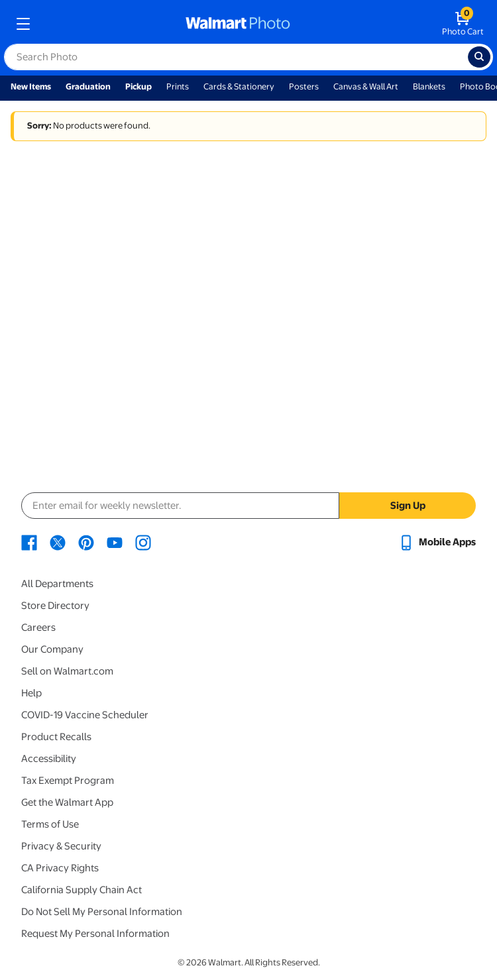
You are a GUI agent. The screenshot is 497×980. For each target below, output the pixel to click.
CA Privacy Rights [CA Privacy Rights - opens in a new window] (60, 868)
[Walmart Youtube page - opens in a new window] (115, 542)
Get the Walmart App (67, 802)
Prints (178, 86)
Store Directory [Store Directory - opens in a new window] (55, 606)
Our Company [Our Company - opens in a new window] (52, 649)
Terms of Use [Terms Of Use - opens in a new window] (50, 824)
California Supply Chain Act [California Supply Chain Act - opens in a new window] (82, 890)
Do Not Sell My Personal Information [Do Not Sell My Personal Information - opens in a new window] (102, 912)
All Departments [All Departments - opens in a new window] (57, 584)
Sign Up (408, 506)
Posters (304, 86)
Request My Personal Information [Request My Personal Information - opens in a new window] (95, 934)
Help (31, 693)
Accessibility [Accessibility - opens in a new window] (49, 759)
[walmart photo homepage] (238, 24)
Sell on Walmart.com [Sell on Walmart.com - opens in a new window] (67, 671)
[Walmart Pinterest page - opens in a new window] (86, 542)
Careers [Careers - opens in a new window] (38, 627)
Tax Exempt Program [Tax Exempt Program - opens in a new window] (68, 781)
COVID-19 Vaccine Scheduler (85, 715)
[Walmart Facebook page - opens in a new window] (29, 542)
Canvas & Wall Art (366, 86)
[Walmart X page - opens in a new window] (58, 542)
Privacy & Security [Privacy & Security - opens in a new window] (61, 846)
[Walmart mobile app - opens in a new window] (437, 542)
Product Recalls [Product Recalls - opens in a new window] (56, 737)
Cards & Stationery (239, 86)
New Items (31, 86)
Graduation (88, 86)
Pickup (138, 86)
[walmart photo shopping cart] (463, 24)
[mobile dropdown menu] (23, 24)
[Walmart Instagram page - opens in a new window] (143, 542)
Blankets (429, 86)
